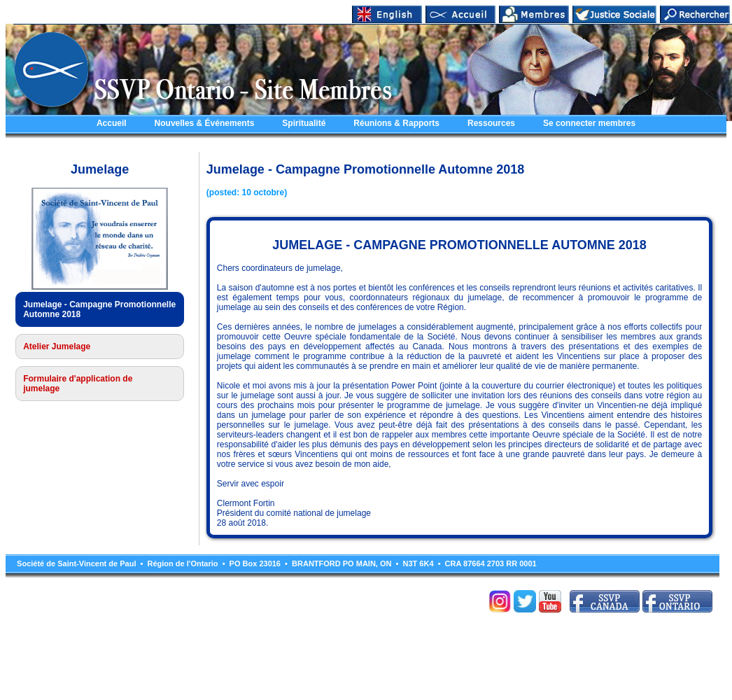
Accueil (112, 123)
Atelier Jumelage (57, 346)
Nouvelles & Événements (205, 123)
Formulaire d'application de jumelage (78, 384)
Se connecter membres (589, 123)
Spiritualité (304, 123)
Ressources (491, 123)
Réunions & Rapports (396, 123)
